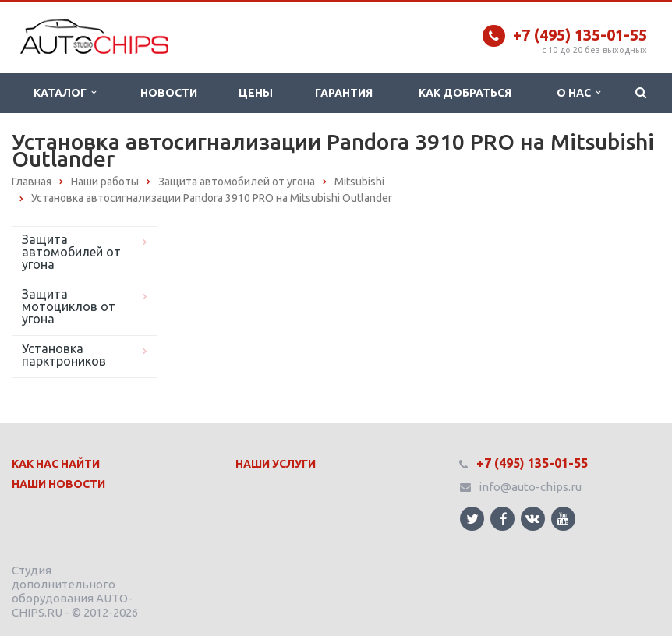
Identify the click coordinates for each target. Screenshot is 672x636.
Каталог (65, 93)
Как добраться (465, 93)
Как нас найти (56, 464)
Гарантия (344, 93)
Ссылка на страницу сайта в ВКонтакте (532, 518)
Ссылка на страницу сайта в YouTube (563, 519)
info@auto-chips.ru (530, 487)
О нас (578, 93)
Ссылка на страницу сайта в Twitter (472, 519)
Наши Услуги (276, 464)
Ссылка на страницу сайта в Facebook (504, 519)
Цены (256, 93)
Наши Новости (58, 484)
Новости (169, 93)
